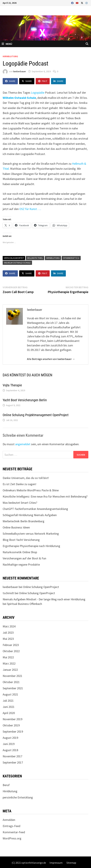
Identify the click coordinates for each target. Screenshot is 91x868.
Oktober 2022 (11, 651)
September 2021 (13, 688)
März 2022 (9, 663)
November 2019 (12, 719)
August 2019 (10, 738)
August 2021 (10, 694)
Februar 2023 (11, 645)
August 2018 (10, 750)
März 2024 (9, 626)
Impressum (56, 863)
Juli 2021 (8, 701)
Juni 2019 (9, 744)
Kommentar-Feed (14, 832)
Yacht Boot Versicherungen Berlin (25, 400)
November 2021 (12, 676)
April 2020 (9, 713)
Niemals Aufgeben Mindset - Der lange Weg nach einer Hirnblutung (44, 599)
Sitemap (71, 863)
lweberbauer (20, 71)
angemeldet (23, 444)
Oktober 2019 (11, 725)
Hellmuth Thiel (35, 258)
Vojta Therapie (12, 385)
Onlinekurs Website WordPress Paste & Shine (31, 490)
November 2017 (12, 756)
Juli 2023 (8, 633)
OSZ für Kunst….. (30, 209)
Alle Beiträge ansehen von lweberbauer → (51, 359)
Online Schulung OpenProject (41, 587)
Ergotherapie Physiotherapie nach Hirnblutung (31, 546)
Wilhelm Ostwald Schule (17, 263)
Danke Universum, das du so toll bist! (26, 478)
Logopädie (38, 93)
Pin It (43, 81)
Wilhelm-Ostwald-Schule (19, 98)
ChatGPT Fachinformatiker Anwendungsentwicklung (35, 509)
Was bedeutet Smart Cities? (20, 503)
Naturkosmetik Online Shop (20, 552)
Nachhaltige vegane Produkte (21, 564)
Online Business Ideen (16, 527)
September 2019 (13, 731)
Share (10, 81)
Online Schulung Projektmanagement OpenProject (36, 415)
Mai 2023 (8, 639)
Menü (7, 44)
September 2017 (13, 762)
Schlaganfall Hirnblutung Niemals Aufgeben (30, 515)
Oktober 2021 (11, 682)
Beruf (6, 785)
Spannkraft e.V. (71, 258)
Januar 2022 (10, 670)
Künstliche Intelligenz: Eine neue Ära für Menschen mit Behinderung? (45, 496)
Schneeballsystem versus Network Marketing (31, 534)
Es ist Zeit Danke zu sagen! (19, 484)
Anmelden (9, 820)
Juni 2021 (9, 707)
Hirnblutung (10, 56)
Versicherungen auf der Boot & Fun (24, 558)
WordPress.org (12, 838)
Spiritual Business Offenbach (24, 604)
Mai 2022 (8, 657)
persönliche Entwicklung (18, 797)
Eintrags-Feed (11, 826)
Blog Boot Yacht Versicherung (21, 540)
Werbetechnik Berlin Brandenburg (23, 521)
